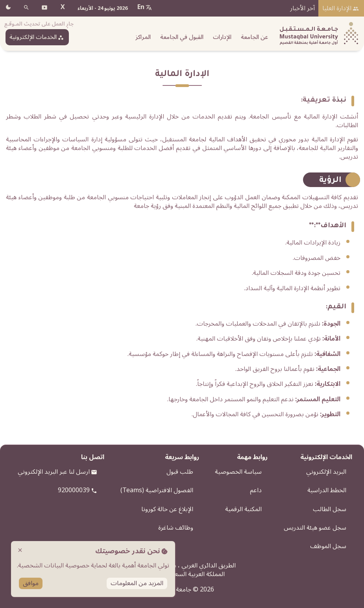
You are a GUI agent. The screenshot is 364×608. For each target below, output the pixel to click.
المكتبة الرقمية (243, 509)
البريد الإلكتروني (326, 472)
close (20, 550)
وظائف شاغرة (176, 528)
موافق (31, 583)
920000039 (74, 490)
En (141, 7)
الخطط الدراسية (327, 490)
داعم (256, 490)
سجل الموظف (328, 546)
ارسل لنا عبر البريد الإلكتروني (54, 472)
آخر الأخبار (302, 8)
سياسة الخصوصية (238, 472)
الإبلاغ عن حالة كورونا (167, 509)
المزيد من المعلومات (137, 583)
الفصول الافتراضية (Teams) (157, 490)
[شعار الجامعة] (317, 34)
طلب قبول (180, 472)
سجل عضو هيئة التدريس (315, 528)
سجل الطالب (330, 509)
